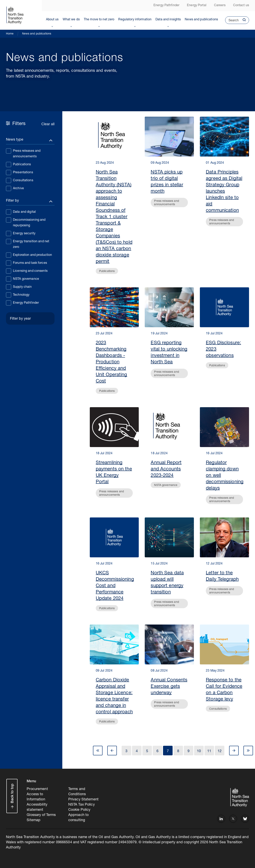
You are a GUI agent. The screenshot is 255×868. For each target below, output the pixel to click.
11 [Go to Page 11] (209, 751)
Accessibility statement (37, 807)
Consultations (20, 180)
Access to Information (36, 797)
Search (232, 22)
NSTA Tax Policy (82, 805)
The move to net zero (99, 20)
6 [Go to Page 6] (157, 751)
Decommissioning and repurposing (26, 222)
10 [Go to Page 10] (199, 751)
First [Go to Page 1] (98, 751)
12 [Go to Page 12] (220, 751)
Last (248, 751)
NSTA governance (22, 279)
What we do (71, 20)
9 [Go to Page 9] (189, 751)
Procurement (37, 789)
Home (10, 34)
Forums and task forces (26, 263)
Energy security (21, 233)
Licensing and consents (27, 271)
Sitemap (34, 820)
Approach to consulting (78, 818)
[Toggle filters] (30, 140)
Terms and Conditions (77, 792)
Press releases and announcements (23, 153)
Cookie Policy (79, 810)
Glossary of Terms (41, 815)
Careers (220, 6)
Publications (19, 164)
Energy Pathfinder (166, 6)
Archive (15, 188)
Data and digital (21, 212)
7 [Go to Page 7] (168, 751)
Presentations (20, 172)
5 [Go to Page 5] (147, 751)
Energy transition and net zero (28, 244)
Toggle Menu (52, 26)
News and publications (201, 20)
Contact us (241, 6)
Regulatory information (135, 20)
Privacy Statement (83, 800)
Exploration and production (29, 255)
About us (52, 20)
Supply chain (19, 287)
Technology (18, 295)
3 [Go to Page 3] (126, 751)
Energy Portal (197, 6)
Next (234, 751)
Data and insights (168, 20)
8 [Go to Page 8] (178, 751)
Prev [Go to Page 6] (112, 751)
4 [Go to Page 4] (137, 751)
